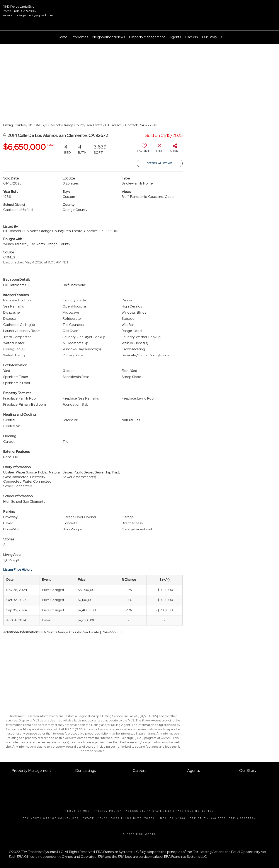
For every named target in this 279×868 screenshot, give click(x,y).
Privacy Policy (108, 811)
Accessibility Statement (149, 811)
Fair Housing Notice (195, 811)
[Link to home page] (140, 10)
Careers (191, 37)
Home (63, 37)
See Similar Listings (160, 163)
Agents (175, 37)
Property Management (147, 37)
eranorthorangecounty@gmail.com (28, 15)
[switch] (144, 150)
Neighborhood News (109, 37)
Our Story (209, 37)
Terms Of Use (77, 811)
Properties (80, 37)
